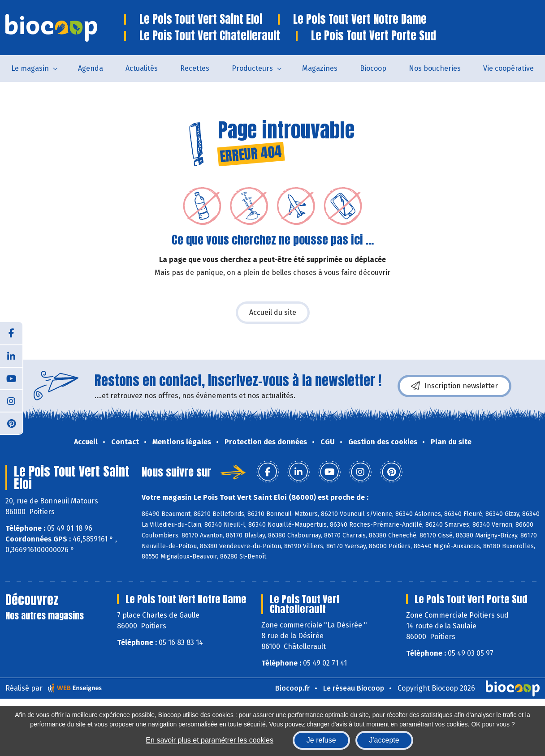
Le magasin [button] (30, 68)
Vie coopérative (508, 68)
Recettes (195, 68)
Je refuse (321, 740)
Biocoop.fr (292, 688)
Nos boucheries (435, 68)
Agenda (91, 68)
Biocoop (373, 68)
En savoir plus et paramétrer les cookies (210, 740)
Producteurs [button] (252, 68)
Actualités (142, 68)
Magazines (320, 68)
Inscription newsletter (454, 386)
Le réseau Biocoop (354, 688)
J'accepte (384, 740)
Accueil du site (273, 312)
